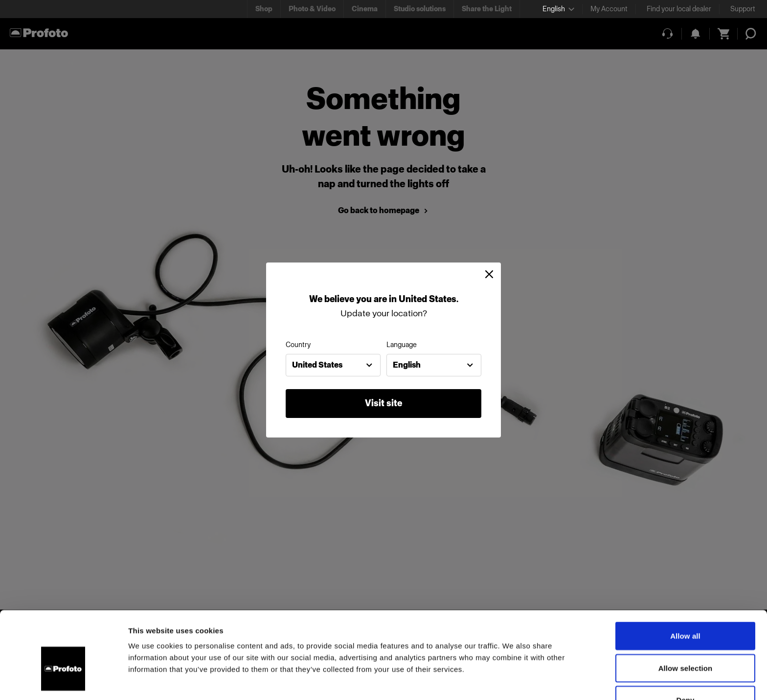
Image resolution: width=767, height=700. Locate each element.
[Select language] (558, 9)
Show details (513, 681)
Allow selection (686, 612)
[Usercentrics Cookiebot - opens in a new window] (63, 681)
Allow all (685, 580)
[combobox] (333, 365)
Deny (685, 644)
